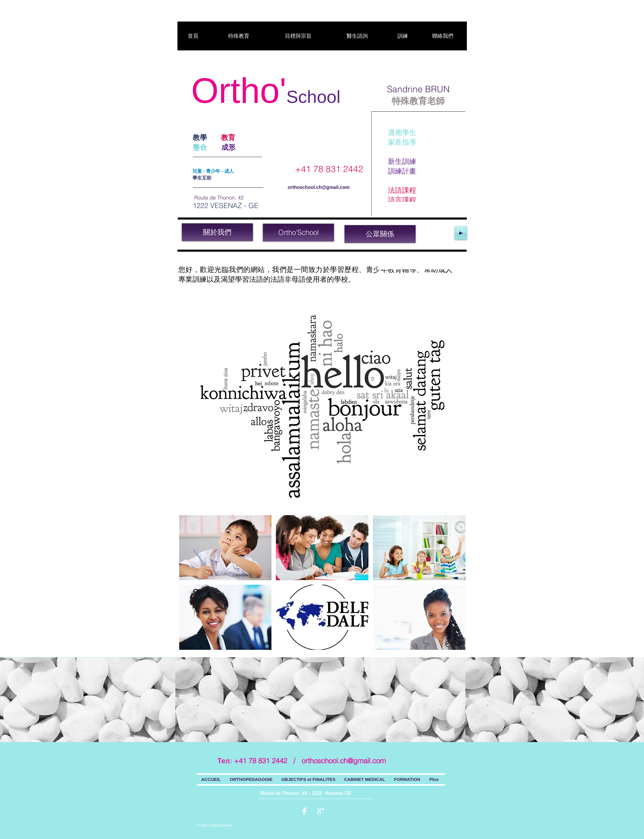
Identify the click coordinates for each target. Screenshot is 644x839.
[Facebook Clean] (304, 811)
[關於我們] (217, 232)
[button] (225, 548)
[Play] (461, 233)
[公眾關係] (380, 234)
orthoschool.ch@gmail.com (319, 187)
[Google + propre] (321, 811)
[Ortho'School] (298, 233)
